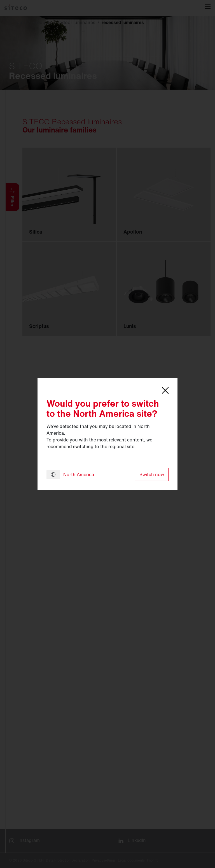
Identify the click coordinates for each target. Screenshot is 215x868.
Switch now (152, 474)
